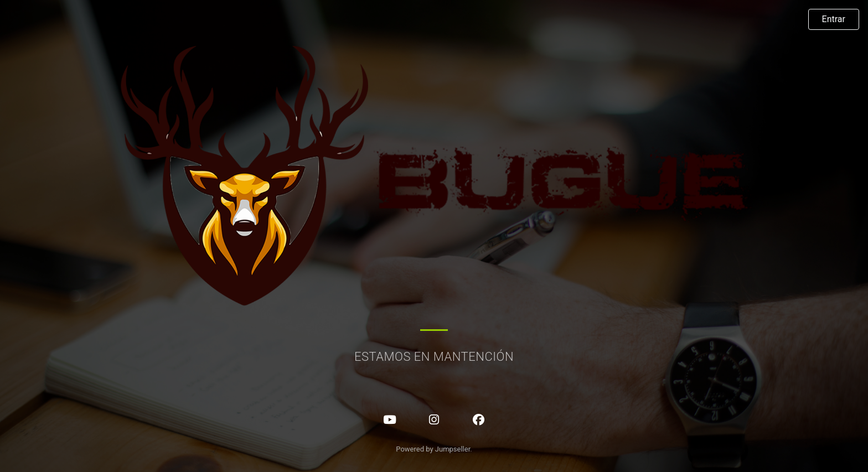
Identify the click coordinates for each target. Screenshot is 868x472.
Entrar (834, 19)
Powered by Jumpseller (433, 449)
